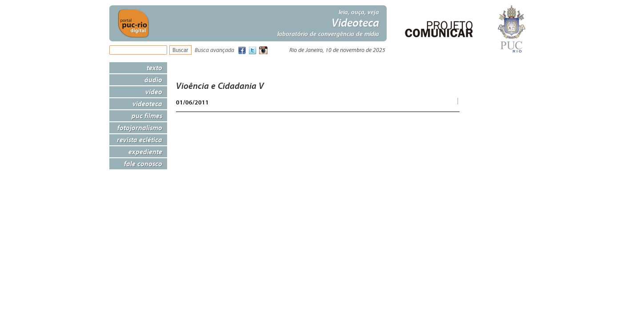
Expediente (145, 152)
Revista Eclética (140, 140)
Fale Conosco (143, 164)
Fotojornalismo (140, 128)
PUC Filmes (147, 116)
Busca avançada (214, 50)
